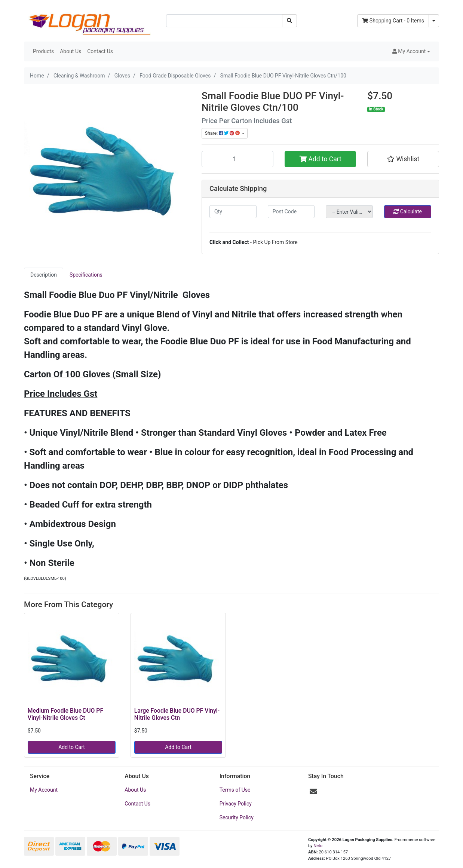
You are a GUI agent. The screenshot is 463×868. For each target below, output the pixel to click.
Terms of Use (235, 790)
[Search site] (289, 21)
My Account (44, 790)
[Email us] (313, 792)
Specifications (86, 275)
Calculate (408, 211)
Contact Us (100, 51)
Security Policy (237, 817)
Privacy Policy (236, 804)
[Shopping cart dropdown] (434, 21)
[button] (411, 51)
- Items (393, 21)
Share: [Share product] (223, 133)
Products (43, 51)
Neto (318, 846)
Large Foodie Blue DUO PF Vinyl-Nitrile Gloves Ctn (177, 714)
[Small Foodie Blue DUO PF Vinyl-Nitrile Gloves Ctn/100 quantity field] (237, 159)
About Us (70, 51)
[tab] (44, 275)
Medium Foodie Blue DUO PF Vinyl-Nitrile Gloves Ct (65, 714)
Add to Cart (320, 159)
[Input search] (224, 21)
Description (44, 275)
